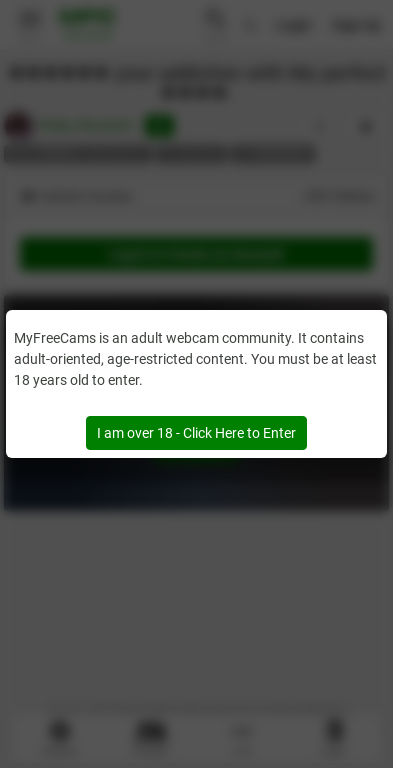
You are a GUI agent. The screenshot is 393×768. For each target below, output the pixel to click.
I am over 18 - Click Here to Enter (196, 433)
